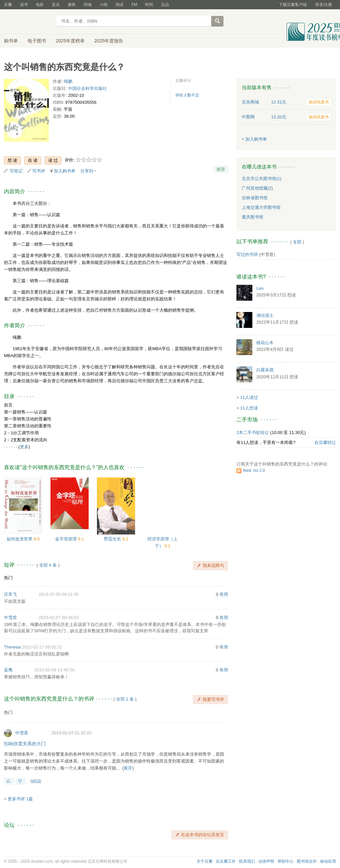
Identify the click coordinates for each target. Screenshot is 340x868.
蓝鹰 (8, 670)
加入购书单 (65, 171)
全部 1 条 (125, 699)
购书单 (11, 41)
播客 (72, 5)
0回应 (36, 781)
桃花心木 (265, 343)
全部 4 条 (48, 565)
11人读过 (249, 397)
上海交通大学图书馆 (261, 207)
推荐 (221, 169)
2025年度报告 (109, 41)
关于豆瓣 (205, 861)
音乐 (56, 5)
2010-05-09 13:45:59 (54, 670)
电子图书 (37, 41)
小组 (104, 5)
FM (134, 5)
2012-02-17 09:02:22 (42, 647)
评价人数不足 (187, 95)
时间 (149, 5)
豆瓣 (8, 5)
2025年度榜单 (70, 41)
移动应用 (328, 861)
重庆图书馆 (253, 217)
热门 (8, 578)
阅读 (120, 5)
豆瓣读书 (28, 22)
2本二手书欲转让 (253, 433)
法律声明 (266, 861)
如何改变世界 (20, 539)
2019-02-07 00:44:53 (59, 618)
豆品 (165, 5)
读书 (24, 5)
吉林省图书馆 (255, 198)
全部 (297, 242)
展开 (128, 768)
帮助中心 (286, 861)
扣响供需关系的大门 (25, 744)
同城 (88, 5)
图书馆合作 (307, 861)
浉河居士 (265, 315)
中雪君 (10, 618)
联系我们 (247, 861)
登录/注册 (324, 5)
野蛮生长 (113, 539)
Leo (260, 288)
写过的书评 (247, 254)
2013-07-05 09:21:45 (59, 594)
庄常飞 (10, 594)
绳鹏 (68, 81)
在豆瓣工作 (226, 861)
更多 (24, 447)
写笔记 (16, 171)
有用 (224, 594)
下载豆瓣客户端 (293, 5)
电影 (40, 5)
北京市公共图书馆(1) (262, 179)
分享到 (87, 171)
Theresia (12, 647)
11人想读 (249, 408)
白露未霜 (265, 370)
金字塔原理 (67, 539)
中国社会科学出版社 (87, 88)
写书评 (39, 171)
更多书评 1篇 (20, 799)
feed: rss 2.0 (254, 470)
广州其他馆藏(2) (257, 188)
